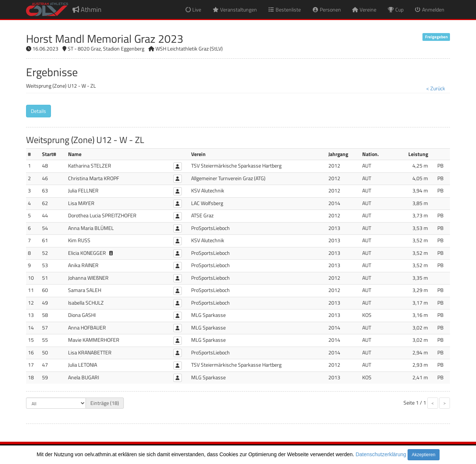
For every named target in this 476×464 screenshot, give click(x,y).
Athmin (87, 9)
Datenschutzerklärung (381, 454)
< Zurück (436, 88)
